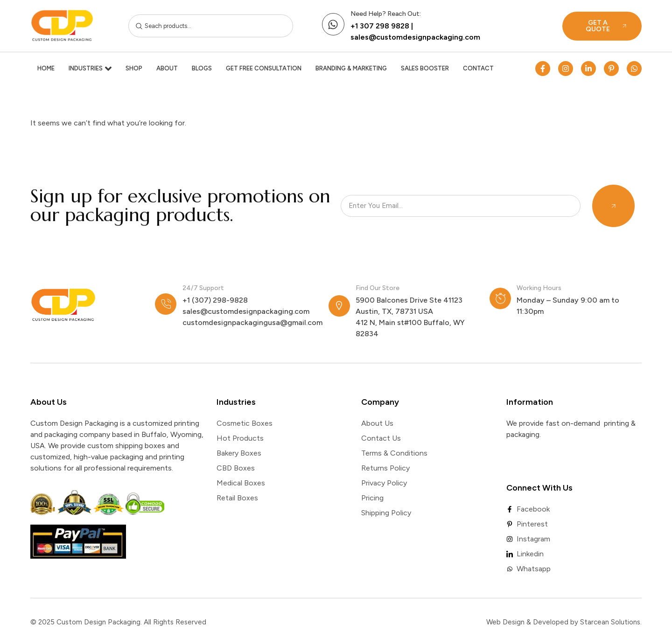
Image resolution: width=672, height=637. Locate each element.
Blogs (202, 68)
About (167, 68)
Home (46, 68)
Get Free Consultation (264, 68)
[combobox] (211, 26)
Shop (134, 68)
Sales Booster (425, 68)
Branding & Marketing (351, 68)
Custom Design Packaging (98, 622)
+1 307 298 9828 (380, 26)
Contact (478, 68)
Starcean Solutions (610, 622)
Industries (90, 69)
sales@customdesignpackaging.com (415, 37)
